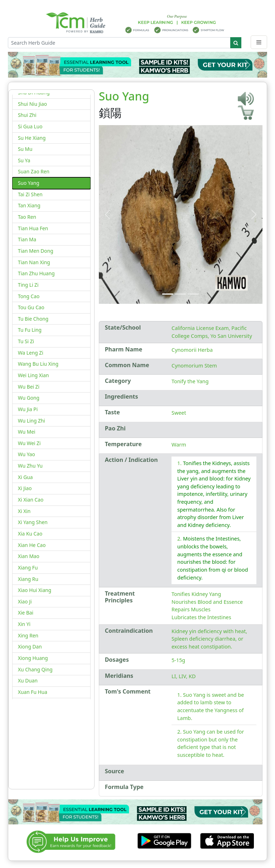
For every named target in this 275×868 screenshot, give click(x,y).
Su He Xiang (32, 138)
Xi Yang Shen (33, 522)
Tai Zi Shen (30, 194)
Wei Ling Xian (33, 375)
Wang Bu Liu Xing (38, 364)
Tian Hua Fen (33, 228)
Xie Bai (26, 613)
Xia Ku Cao (30, 534)
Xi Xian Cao (31, 500)
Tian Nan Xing (34, 262)
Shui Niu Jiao (32, 104)
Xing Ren (28, 635)
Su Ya (24, 160)
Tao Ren (27, 217)
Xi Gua (25, 477)
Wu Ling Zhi (32, 421)
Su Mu (25, 149)
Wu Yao (26, 454)
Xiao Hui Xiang (35, 590)
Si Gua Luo (30, 126)
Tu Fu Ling (30, 330)
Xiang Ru (28, 579)
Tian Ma (27, 239)
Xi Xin (24, 511)
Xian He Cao (32, 545)
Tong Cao (29, 296)
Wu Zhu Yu (30, 466)
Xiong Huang (33, 658)
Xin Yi (24, 624)
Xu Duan (28, 680)
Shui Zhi (27, 115)
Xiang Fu (28, 568)
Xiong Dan (30, 647)
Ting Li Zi (28, 285)
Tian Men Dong (36, 251)
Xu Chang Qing (35, 669)
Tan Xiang (29, 205)
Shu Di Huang (34, 92)
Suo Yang (29, 183)
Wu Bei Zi (29, 387)
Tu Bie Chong (33, 319)
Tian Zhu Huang (36, 273)
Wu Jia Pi (28, 409)
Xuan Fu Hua (33, 692)
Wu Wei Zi (29, 443)
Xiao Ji (25, 601)
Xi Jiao (25, 488)
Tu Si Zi (26, 341)
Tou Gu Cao (31, 307)
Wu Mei (27, 432)
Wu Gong (29, 398)
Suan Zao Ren (34, 171)
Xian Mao (29, 556)
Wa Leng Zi (31, 353)
